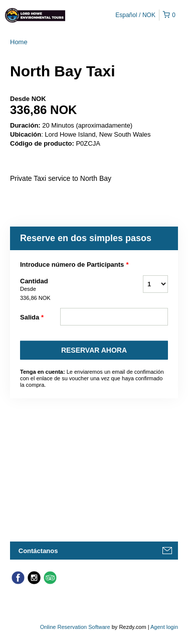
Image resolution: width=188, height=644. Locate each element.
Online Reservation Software (75, 627)
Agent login (164, 627)
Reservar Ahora (94, 350)
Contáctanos (38, 551)
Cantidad (40, 290)
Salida (32, 317)
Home (19, 42)
